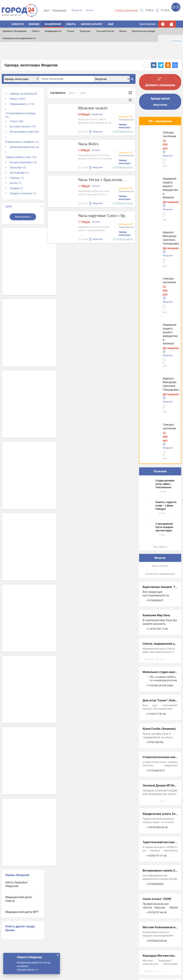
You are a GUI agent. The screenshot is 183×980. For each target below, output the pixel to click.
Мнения (34, 24)
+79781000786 (155, 494)
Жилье (123, 31)
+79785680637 (155, 352)
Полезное (160, 223)
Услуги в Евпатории (156, 805)
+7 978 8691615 (155, 523)
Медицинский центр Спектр (19, 899)
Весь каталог (160, 318)
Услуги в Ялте (152, 816)
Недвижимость (53, 31)
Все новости (160, 299)
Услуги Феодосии (154, 772)
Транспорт (85, 31)
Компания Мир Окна (156, 367)
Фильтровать (23, 217)
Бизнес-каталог (92, 24)
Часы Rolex (89, 144)
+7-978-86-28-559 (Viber (160, 438)
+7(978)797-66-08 (157, 664)
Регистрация (59, 10)
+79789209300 (155, 636)
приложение (147, 24)
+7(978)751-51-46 (157, 608)
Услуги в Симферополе (158, 794)
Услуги (71, 31)
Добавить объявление (126, 10)
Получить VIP (126, 117)
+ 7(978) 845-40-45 (157, 579)
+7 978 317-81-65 (156, 466)
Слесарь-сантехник (157, 201)
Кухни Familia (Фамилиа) (159, 481)
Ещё (111, 24)
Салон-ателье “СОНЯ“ (157, 651)
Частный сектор (105, 31)
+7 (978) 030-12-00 (157, 381)
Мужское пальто (94, 108)
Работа (36, 31)
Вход (46, 10)
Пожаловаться (126, 120)
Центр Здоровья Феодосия (16, 884)
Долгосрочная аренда (143, 31)
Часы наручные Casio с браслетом (111, 216)
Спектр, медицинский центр (162, 396)
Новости (18, 24)
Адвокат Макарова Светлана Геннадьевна (159, 173)
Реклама (177, 41)
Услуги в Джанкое (155, 827)
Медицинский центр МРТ (22, 912)
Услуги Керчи (151, 783)
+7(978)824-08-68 (157, 693)
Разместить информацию (160, 326)
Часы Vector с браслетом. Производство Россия (124, 180)
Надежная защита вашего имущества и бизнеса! (158, 141)
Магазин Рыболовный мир (161, 679)
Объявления (53, 24)
